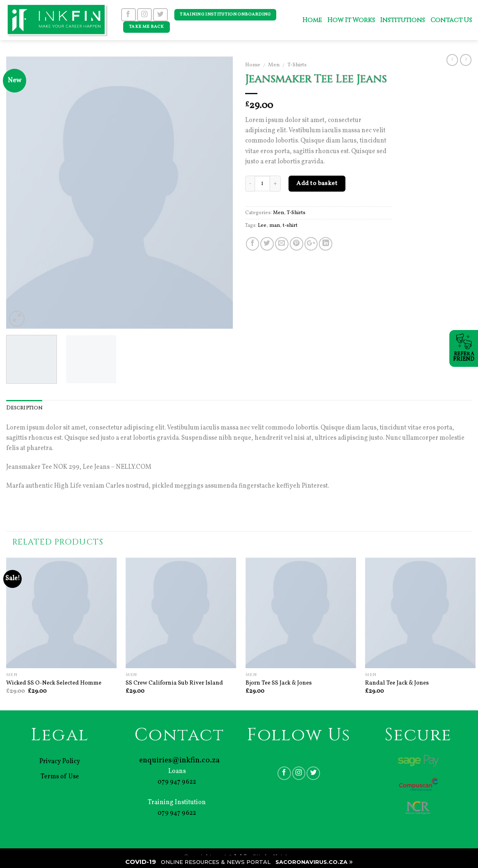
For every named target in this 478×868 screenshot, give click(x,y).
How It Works (351, 20)
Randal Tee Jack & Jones (397, 683)
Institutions (402, 20)
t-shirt (290, 226)
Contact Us (451, 20)
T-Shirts (297, 65)
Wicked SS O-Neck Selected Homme (54, 683)
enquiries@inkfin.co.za (179, 760)
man (275, 226)
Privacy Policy (60, 762)
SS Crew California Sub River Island (174, 683)
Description (24, 408)
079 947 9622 (177, 782)
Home (312, 20)
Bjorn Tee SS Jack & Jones (279, 683)
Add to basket (317, 183)
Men (274, 65)
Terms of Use (60, 777)
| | (239, 861)
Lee (262, 226)
